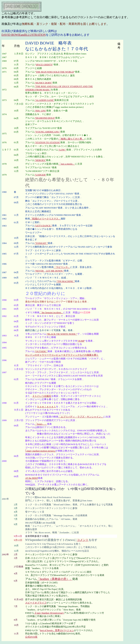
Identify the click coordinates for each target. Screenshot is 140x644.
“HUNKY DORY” (43, 83)
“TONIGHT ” (41, 243)
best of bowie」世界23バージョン (57, 630)
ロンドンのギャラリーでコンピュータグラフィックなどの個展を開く (62, 355)
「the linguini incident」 (51, 312)
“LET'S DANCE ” (43, 226)
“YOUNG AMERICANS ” (47, 132)
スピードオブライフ (36, 603)
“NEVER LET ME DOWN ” (49, 271)
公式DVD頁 (31, 637)
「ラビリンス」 (62, 267)
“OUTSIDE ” (41, 351)
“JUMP (81, 341)
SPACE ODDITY (44, 65)
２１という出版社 (42, 396)
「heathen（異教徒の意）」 (55, 579)
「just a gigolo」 (67, 164)
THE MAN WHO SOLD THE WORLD (55, 72)
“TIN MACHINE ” (65, 281)
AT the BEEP (32, 478)
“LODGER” (40, 175)
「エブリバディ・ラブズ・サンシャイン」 (81, 417)
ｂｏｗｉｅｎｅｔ (46, 406)
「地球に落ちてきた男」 (71, 139)
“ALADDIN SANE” (44, 100)
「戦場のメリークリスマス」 (45, 219)
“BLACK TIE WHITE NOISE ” (62, 334)
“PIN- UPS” (40, 111)
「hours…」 (41, 424)
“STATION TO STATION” (47, 142)
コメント (83, 540)
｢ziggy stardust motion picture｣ (40, 451)
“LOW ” (62, 150)
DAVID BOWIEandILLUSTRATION (24, 35)
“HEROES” (40, 160)
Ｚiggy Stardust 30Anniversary (49, 613)
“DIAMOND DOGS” (45, 118)
